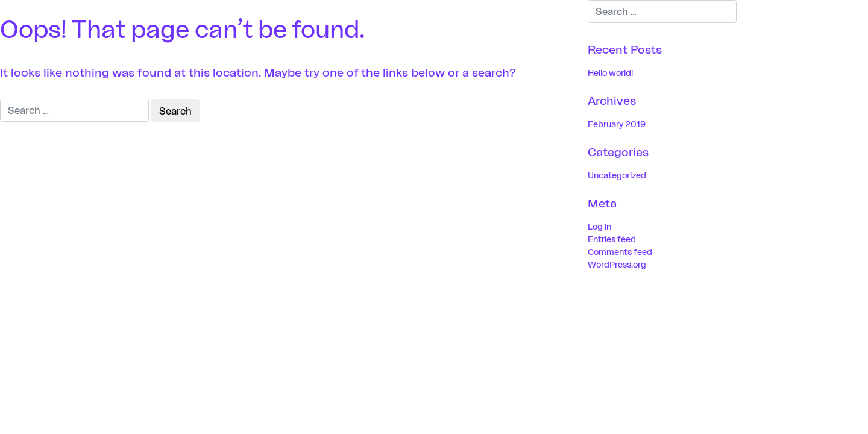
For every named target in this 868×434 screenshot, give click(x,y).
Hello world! (611, 73)
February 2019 (617, 124)
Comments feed (620, 252)
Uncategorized (617, 175)
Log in (599, 226)
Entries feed (612, 239)
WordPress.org (617, 264)
